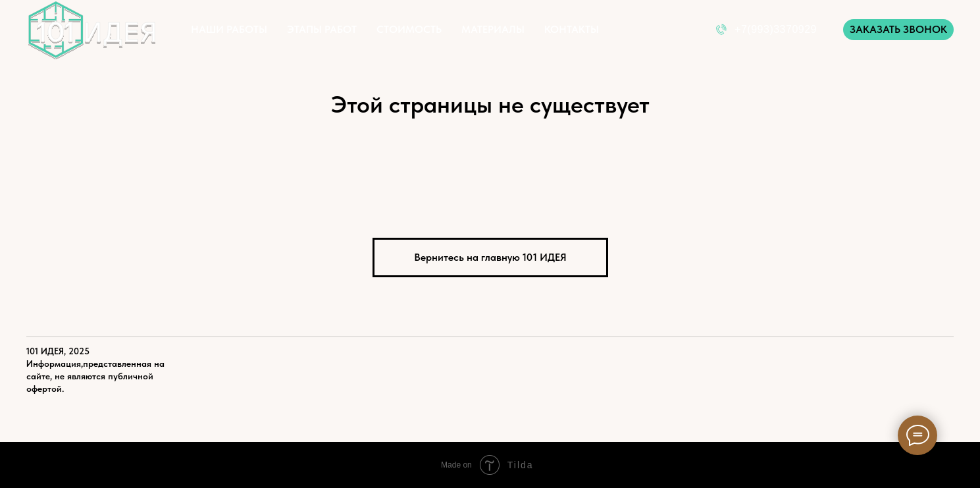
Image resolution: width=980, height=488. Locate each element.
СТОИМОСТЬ (409, 29)
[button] (898, 30)
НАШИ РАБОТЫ (229, 29)
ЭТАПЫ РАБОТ (322, 29)
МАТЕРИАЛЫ (493, 29)
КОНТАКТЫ (572, 29)
